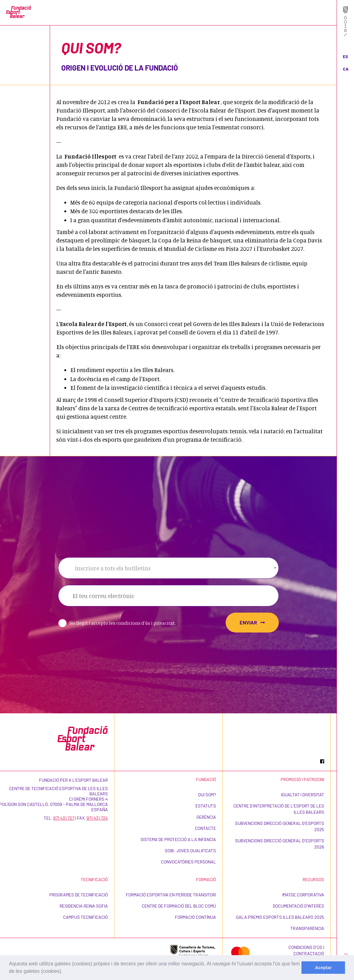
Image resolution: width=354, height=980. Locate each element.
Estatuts (206, 806)
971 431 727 (64, 818)
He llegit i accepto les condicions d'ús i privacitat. (122, 623)
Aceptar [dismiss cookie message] (323, 968)
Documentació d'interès (299, 906)
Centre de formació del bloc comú (179, 906)
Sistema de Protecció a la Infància (178, 839)
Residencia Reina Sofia (84, 906)
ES (345, 56)
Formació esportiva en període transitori (171, 895)
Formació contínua (195, 917)
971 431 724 (97, 818)
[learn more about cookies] (65, 972)
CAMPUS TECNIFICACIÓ (85, 917)
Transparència (307, 928)
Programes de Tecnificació (79, 895)
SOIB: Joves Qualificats (190, 851)
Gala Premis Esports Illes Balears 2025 (280, 917)
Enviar (252, 622)
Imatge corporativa (303, 895)
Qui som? (207, 795)
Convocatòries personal (188, 862)
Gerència (206, 817)
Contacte (205, 828)
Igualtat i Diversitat (303, 795)
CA (346, 69)
